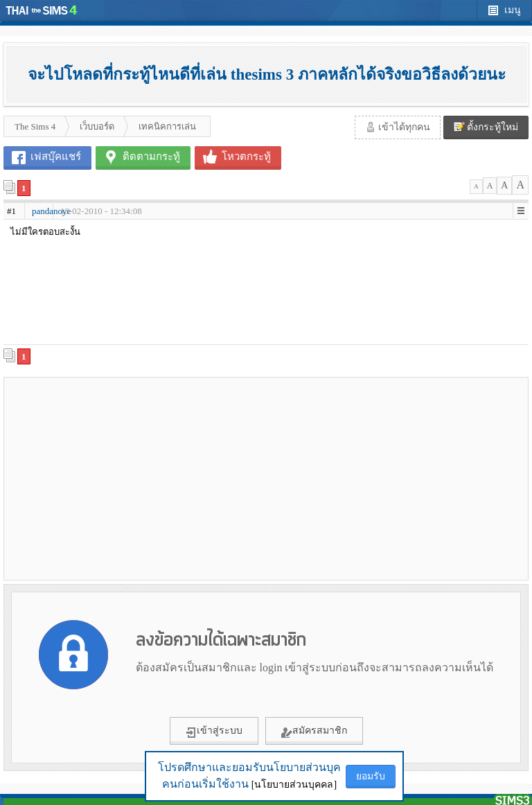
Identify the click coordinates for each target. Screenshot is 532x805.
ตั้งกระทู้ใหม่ (486, 127)
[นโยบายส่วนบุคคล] (294, 785)
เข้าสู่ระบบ (214, 732)
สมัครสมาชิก (314, 732)
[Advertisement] (135, 478)
